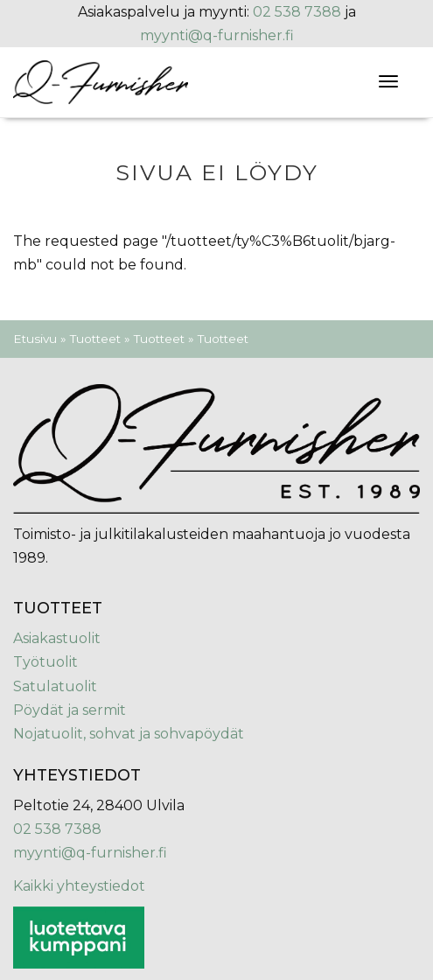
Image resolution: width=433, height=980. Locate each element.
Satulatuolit (55, 686)
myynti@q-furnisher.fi (217, 35)
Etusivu (35, 339)
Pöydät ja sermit (70, 710)
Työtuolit (45, 662)
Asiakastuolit (57, 638)
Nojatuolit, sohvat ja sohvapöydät (129, 734)
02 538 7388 (297, 12)
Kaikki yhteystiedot (79, 886)
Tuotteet (95, 339)
